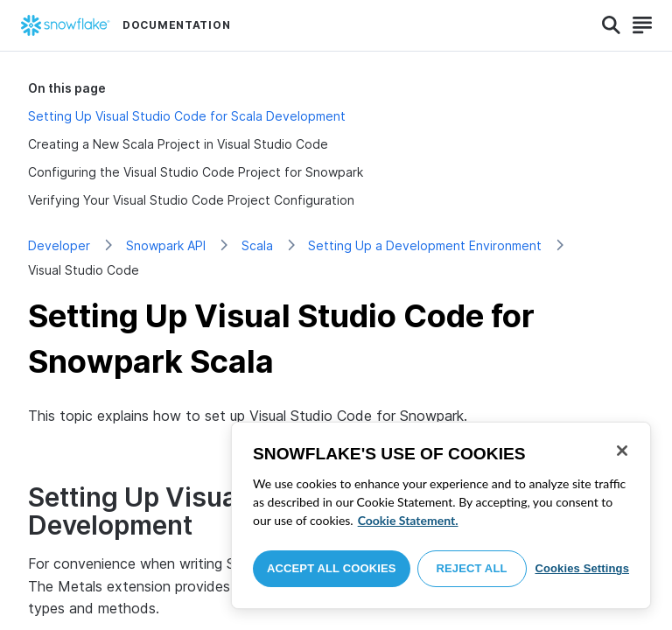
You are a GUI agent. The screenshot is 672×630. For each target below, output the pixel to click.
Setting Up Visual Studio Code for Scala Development (187, 116)
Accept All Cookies (332, 568)
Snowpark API (166, 245)
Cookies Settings (582, 568)
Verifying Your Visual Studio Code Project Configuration (191, 200)
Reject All (472, 568)
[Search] (611, 25)
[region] (441, 515)
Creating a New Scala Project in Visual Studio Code (178, 144)
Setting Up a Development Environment (425, 245)
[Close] (622, 451)
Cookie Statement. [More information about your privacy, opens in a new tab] (408, 520)
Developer (59, 245)
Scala (257, 245)
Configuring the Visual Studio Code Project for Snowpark (196, 172)
